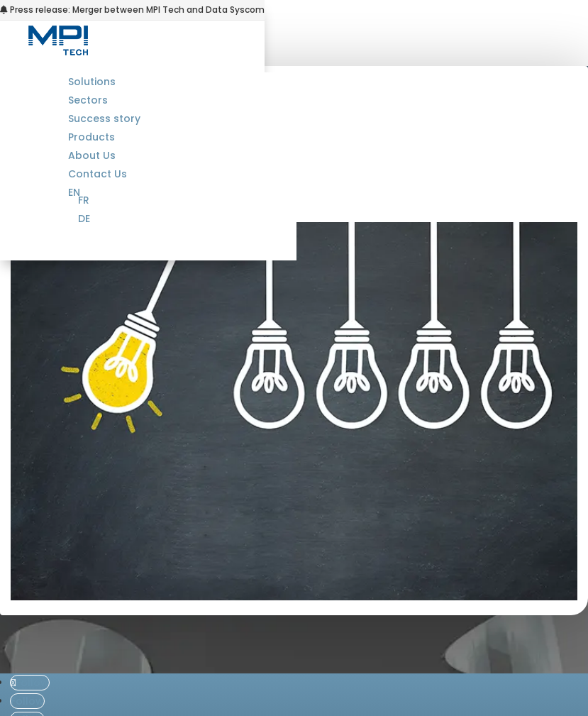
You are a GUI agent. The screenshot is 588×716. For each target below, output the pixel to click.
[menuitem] (187, 200)
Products (91, 137)
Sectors (88, 100)
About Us (92, 155)
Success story (104, 119)
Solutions (92, 82)
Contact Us (98, 174)
